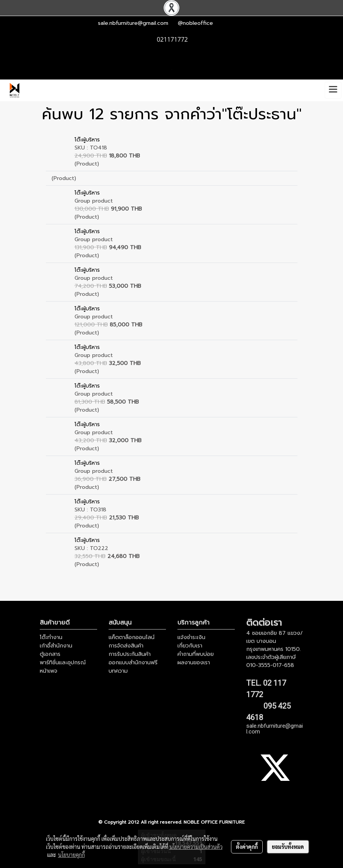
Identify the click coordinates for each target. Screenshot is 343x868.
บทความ (118, 671)
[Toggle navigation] (333, 90)
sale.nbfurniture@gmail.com (133, 23)
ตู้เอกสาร (50, 654)
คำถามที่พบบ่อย (196, 654)
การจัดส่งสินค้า (126, 646)
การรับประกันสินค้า (130, 654)
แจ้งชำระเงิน (191, 637)
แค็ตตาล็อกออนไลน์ (132, 637)
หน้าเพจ (49, 671)
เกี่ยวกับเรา (190, 646)
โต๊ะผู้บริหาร (87, 140)
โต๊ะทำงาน (51, 637)
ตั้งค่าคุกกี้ (247, 847)
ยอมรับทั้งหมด (288, 847)
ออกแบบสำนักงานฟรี (133, 663)
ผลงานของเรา (194, 663)
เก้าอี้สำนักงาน (56, 646)
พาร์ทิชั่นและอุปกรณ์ (63, 663)
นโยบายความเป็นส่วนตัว (196, 847)
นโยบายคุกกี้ (72, 855)
